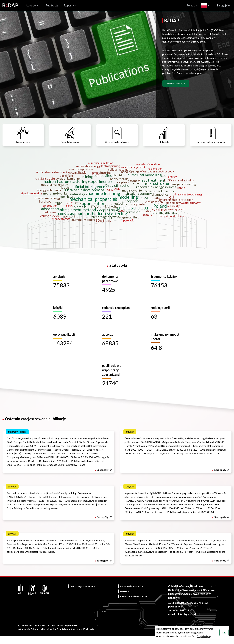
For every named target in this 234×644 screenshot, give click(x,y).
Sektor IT (125, 599)
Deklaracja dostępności (84, 594)
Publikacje (52, 5)
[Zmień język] (206, 5)
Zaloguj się (223, 5)
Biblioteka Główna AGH (134, 604)
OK (224, 632)
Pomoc (191, 5)
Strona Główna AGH (132, 594)
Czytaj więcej (203, 636)
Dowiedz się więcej (176, 83)
